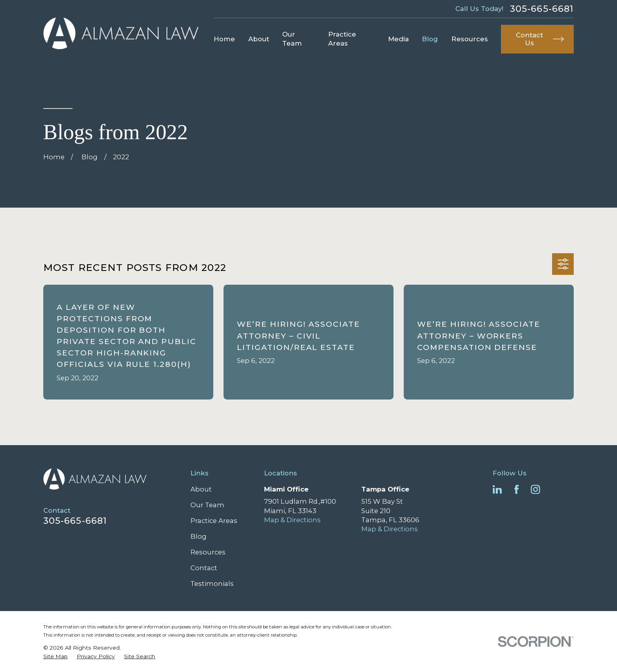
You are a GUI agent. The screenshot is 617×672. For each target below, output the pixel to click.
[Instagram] (535, 489)
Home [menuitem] (224, 39)
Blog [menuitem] (430, 39)
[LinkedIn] (497, 489)
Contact (204, 568)
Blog (199, 536)
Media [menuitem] (398, 39)
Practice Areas (214, 521)
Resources (208, 552)
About (201, 489)
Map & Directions (292, 520)
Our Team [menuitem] (292, 39)
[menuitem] (55, 656)
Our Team (207, 505)
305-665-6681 (542, 9)
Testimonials (212, 584)
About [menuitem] (259, 39)
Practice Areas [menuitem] (342, 39)
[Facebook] (516, 489)
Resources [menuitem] (470, 39)
